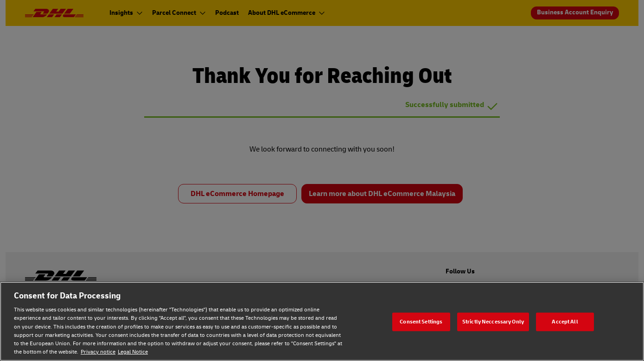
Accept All (565, 321)
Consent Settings (421, 321)
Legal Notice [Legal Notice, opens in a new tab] (133, 352)
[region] (322, 321)
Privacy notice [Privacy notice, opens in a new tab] (98, 352)
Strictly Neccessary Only (493, 321)
